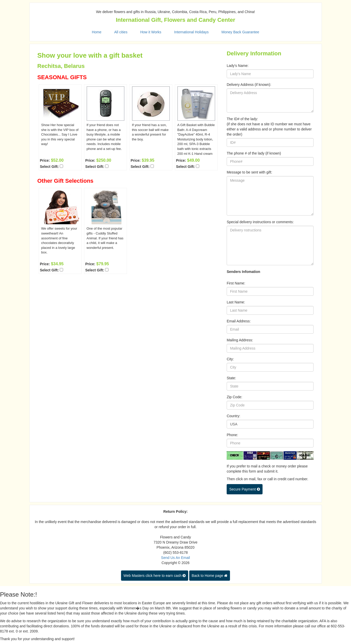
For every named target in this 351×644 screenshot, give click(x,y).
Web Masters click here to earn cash (155, 576)
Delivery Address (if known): (249, 85)
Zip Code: (234, 397)
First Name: (236, 283)
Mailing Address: (240, 340)
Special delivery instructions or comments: (260, 222)
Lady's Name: (238, 66)
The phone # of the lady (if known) (254, 153)
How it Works (151, 32)
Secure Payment (244, 489)
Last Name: (236, 302)
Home (97, 32)
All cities (121, 32)
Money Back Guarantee (240, 32)
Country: (233, 416)
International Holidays (191, 32)
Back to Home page (210, 576)
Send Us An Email (175, 558)
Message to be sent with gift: (249, 172)
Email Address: (239, 321)
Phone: (232, 435)
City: (230, 359)
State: (231, 378)
